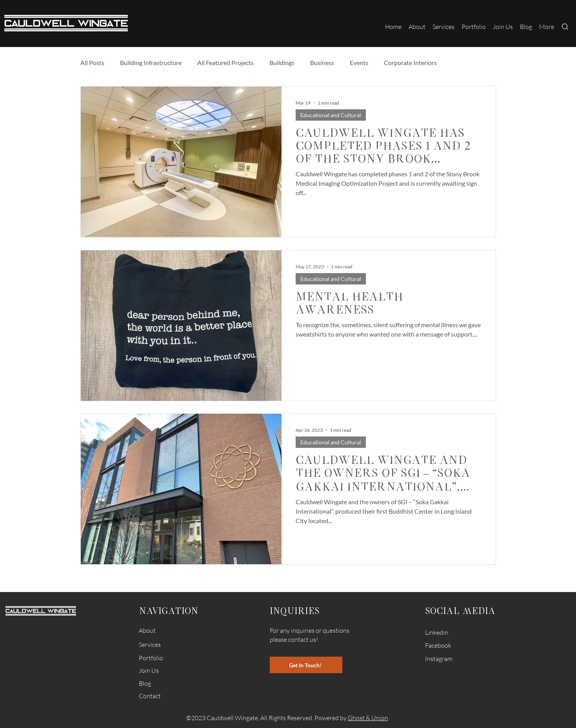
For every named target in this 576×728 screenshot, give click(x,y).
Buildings (282, 62)
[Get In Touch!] (306, 665)
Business (322, 62)
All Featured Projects (225, 62)
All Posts (92, 62)
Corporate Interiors (410, 62)
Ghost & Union (368, 718)
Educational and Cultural (331, 115)
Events (359, 62)
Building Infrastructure (151, 62)
